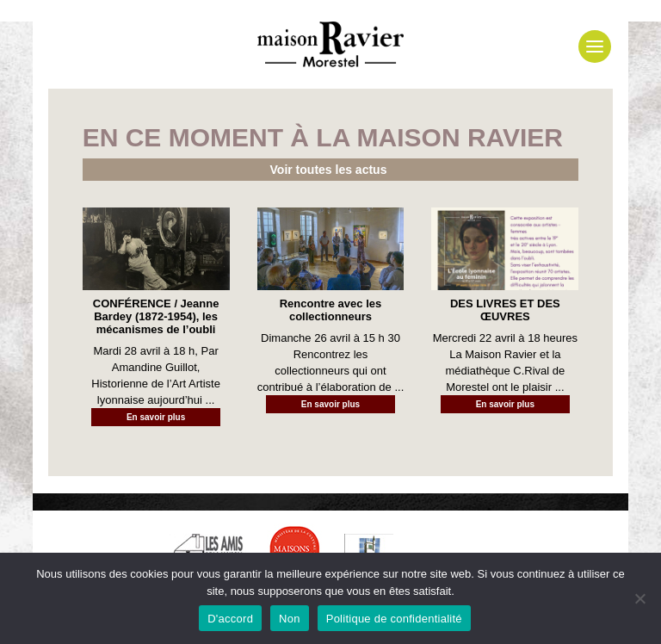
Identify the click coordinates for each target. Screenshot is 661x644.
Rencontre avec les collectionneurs (331, 310)
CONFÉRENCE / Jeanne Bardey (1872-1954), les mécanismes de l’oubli (156, 316)
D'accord (230, 619)
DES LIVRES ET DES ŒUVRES (505, 310)
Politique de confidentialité (394, 619)
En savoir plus (156, 417)
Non (290, 619)
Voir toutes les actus (329, 170)
